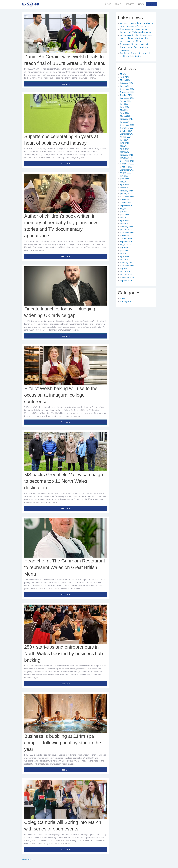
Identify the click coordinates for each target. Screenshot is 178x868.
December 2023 (127, 161)
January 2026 (126, 86)
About (118, 4)
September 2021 (127, 242)
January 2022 (126, 230)
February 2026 (126, 83)
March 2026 (125, 80)
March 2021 (125, 259)
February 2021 (126, 263)
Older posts (27, 859)
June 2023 (124, 179)
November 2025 (127, 92)
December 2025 (127, 89)
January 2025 (126, 122)
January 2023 (126, 194)
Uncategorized (127, 301)
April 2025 (124, 113)
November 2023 (127, 164)
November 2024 (127, 128)
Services (130, 4)
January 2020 (126, 274)
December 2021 (127, 233)
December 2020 (127, 266)
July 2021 (124, 248)
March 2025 (125, 116)
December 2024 (127, 125)
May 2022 (124, 218)
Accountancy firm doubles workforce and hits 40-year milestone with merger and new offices (136, 38)
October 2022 (126, 203)
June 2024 (124, 143)
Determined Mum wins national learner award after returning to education (134, 47)
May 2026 (124, 74)
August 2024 (126, 137)
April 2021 (124, 257)
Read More (66, 84)
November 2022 (127, 200)
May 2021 (124, 254)
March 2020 (125, 272)
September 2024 (127, 134)
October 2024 (126, 131)
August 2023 (126, 173)
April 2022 (124, 221)
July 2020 (124, 268)
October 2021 (126, 239)
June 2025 (124, 107)
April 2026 (124, 77)
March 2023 (125, 188)
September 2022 (127, 206)
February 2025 (126, 119)
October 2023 (126, 167)
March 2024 (125, 152)
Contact (152, 4)
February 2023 (126, 191)
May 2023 (124, 182)
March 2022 (125, 224)
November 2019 (127, 277)
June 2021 (124, 251)
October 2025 (126, 95)
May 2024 (124, 146)
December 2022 (127, 197)
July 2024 (124, 140)
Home (108, 4)
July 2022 (124, 212)
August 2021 (126, 245)
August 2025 (126, 101)
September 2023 (127, 170)
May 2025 (124, 110)
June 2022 (124, 215)
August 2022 (126, 209)
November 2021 (127, 236)
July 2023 (124, 176)
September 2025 (127, 98)
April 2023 (124, 185)
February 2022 (126, 227)
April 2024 (124, 149)
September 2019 (127, 280)
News (141, 4)
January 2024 (126, 158)
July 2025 (124, 104)
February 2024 (126, 155)
